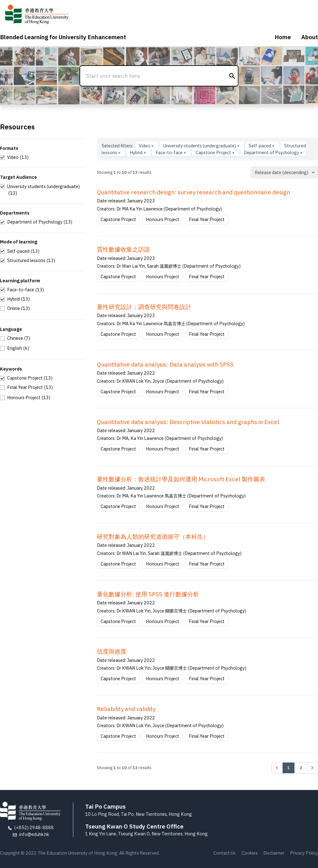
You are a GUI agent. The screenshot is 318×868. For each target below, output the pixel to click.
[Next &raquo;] (312, 768)
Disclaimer (274, 853)
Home (283, 37)
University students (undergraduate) (202, 146)
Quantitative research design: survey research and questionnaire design (193, 192)
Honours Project (163, 219)
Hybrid (139, 152)
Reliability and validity (126, 709)
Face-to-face (171, 152)
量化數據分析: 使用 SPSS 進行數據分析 (148, 594)
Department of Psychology (273, 152)
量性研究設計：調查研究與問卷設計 (144, 307)
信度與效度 (112, 651)
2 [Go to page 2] (301, 768)
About (310, 37)
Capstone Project (216, 152)
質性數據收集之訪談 (123, 249)
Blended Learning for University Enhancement (63, 37)
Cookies (250, 853)
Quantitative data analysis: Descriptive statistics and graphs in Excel (188, 422)
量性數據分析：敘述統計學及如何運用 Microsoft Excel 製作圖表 (181, 479)
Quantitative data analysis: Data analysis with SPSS (165, 364)
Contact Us (225, 853)
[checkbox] (14, 157)
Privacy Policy (304, 853)
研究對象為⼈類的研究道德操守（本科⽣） (153, 537)
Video (147, 146)
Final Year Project (207, 219)
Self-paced (262, 146)
